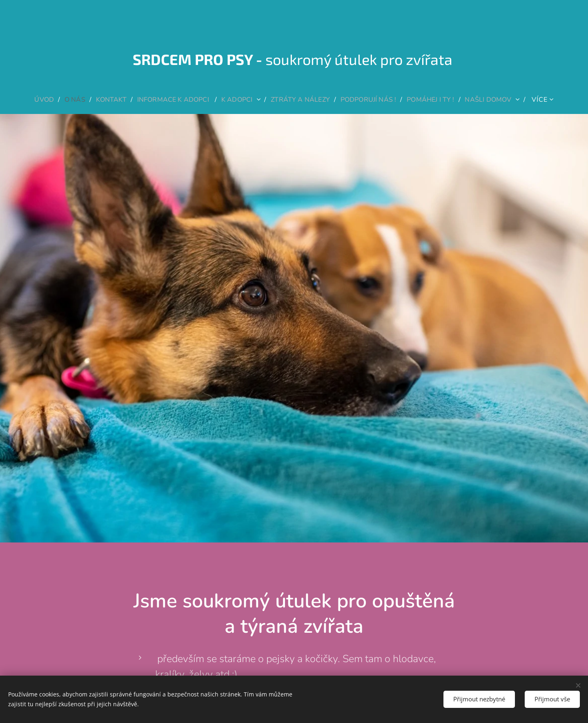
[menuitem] (36, 100)
